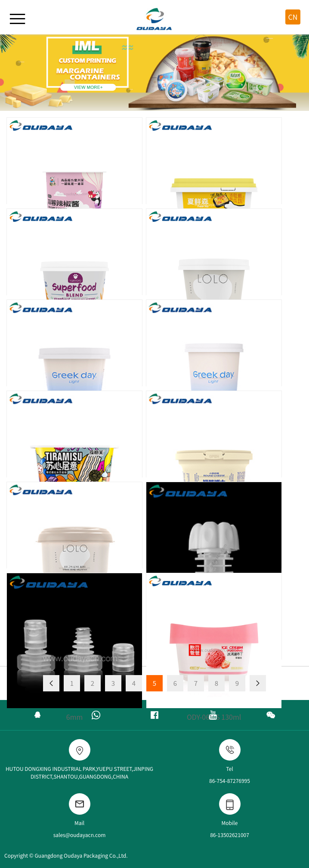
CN (293, 17)
